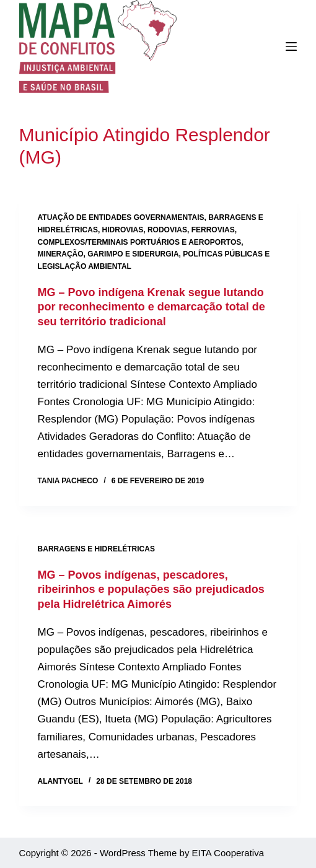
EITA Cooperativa (228, 853)
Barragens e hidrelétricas (96, 549)
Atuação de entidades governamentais (121, 217)
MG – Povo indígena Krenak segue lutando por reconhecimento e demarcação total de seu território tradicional (151, 307)
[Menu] (291, 46)
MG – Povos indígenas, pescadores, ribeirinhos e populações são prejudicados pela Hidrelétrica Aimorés (151, 590)
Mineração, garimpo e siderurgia (108, 254)
